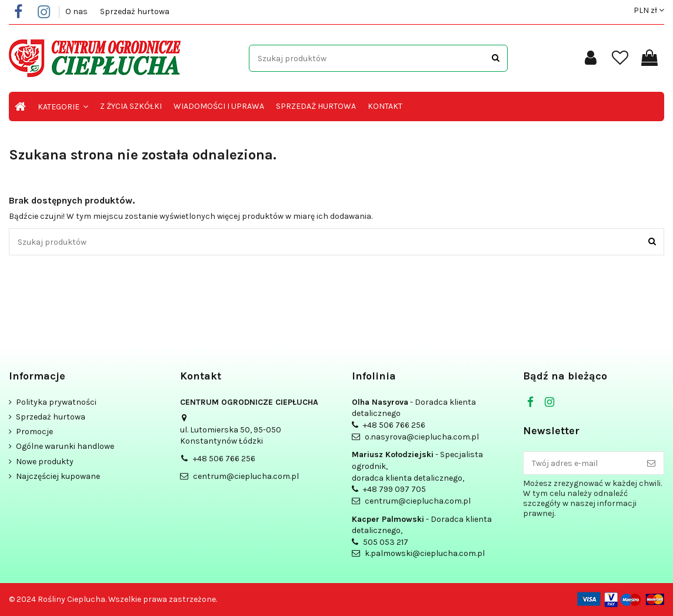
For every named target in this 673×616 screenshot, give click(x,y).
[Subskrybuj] (651, 463)
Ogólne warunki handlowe (65, 446)
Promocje (34, 432)
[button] (63, 106)
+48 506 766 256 (224, 459)
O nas (77, 11)
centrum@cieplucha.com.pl (246, 476)
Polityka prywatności (56, 402)
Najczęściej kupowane (58, 476)
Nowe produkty (45, 462)
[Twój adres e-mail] (581, 463)
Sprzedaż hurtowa (135, 11)
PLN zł (649, 10)
